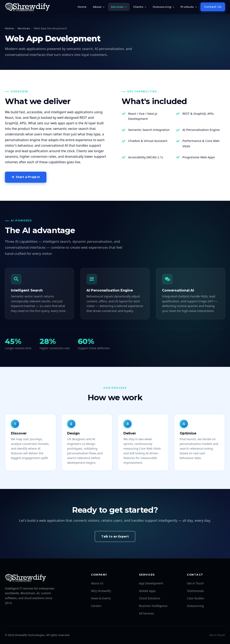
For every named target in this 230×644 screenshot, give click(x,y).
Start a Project (26, 177)
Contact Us (213, 7)
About (97, 7)
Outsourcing (162, 7)
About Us (97, 583)
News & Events (101, 598)
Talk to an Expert (115, 536)
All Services (147, 613)
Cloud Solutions (150, 598)
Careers (96, 606)
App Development (151, 583)
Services (117, 7)
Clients (138, 7)
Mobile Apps (147, 591)
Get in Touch (195, 583)
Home (82, 7)
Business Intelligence (153, 606)
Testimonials (195, 591)
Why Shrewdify (101, 591)
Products (187, 7)
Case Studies (195, 598)
